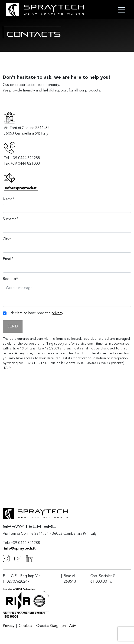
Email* (8, 259)
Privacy (9, 626)
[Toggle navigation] (121, 9)
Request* (10, 279)
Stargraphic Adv (63, 626)
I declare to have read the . (36, 313)
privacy (57, 313)
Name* (9, 199)
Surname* (11, 219)
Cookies (25, 626)
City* (7, 239)
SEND (13, 327)
